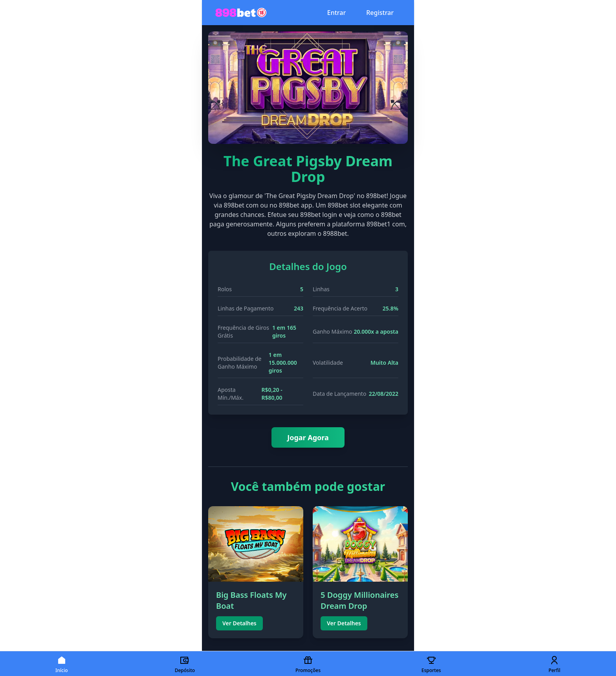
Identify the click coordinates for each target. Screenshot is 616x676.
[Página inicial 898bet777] (241, 13)
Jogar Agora (308, 437)
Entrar (336, 13)
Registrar (380, 13)
